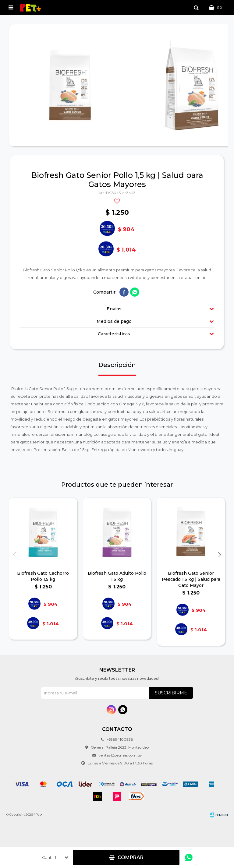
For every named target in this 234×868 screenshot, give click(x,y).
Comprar (131, 857)
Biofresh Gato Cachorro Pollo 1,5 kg (43, 576)
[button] (220, 555)
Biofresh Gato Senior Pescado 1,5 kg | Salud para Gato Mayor (191, 579)
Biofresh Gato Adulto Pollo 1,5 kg (117, 576)
